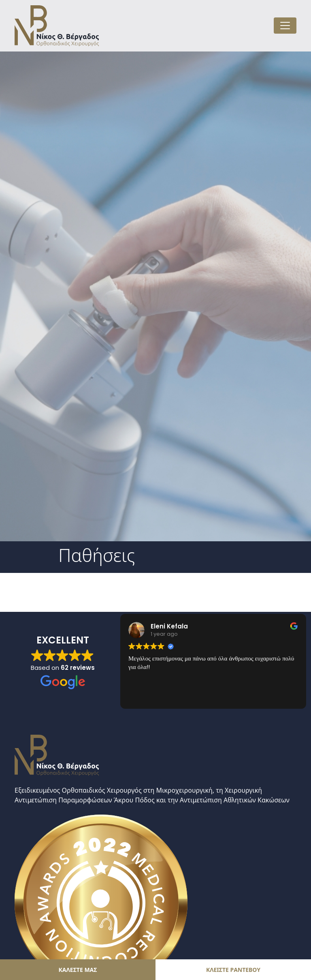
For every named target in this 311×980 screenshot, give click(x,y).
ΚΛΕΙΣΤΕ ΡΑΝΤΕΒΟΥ (233, 970)
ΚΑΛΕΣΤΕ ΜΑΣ (78, 970)
